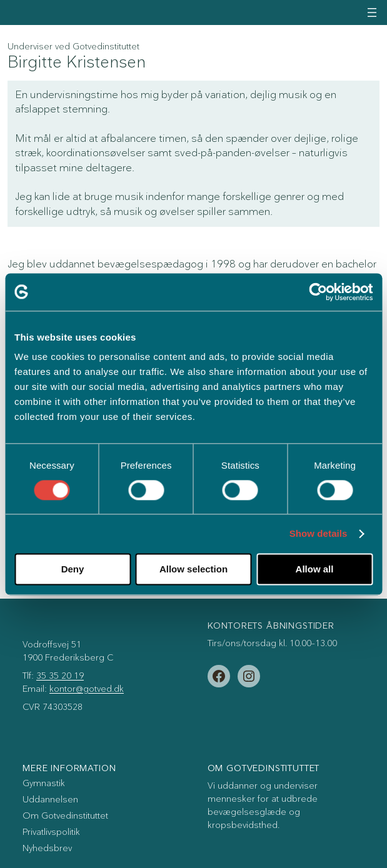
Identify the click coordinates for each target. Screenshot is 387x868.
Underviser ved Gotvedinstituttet (73, 47)
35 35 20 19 (60, 676)
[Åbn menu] (372, 12)
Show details (319, 534)
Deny (73, 569)
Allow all (315, 569)
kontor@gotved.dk (87, 689)
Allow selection (193, 569)
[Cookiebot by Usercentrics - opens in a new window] (318, 292)
